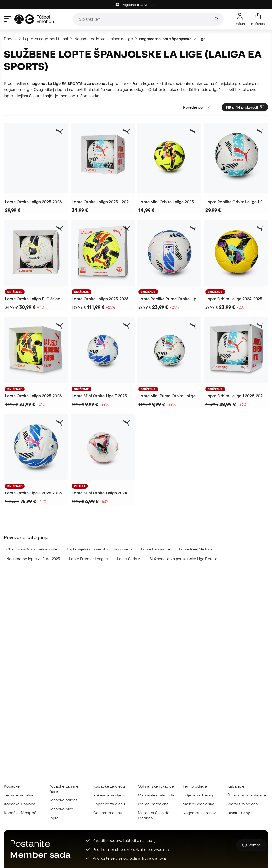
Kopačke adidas (63, 800)
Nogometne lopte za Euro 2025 (33, 559)
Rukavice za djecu (109, 795)
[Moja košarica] (258, 19)
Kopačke (12, 786)
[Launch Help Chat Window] (252, 845)
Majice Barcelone (153, 804)
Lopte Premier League (89, 559)
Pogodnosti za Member (136, 5)
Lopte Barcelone (156, 549)
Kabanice (236, 786)
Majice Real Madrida (156, 795)
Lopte (54, 818)
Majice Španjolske (198, 804)
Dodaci (10, 39)
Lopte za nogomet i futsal (46, 39)
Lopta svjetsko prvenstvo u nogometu (99, 549)
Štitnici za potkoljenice (247, 795)
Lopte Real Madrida (196, 549)
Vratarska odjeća (243, 804)
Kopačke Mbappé (20, 813)
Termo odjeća (195, 786)
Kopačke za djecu (109, 786)
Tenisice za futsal (19, 795)
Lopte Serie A (129, 559)
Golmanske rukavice (156, 786)
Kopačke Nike (61, 809)
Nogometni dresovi (199, 813)
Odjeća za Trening (199, 795)
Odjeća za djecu (108, 813)
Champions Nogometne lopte (32, 549)
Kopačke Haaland (20, 804)
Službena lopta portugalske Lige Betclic (184, 559)
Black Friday (239, 813)
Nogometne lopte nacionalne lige (104, 39)
